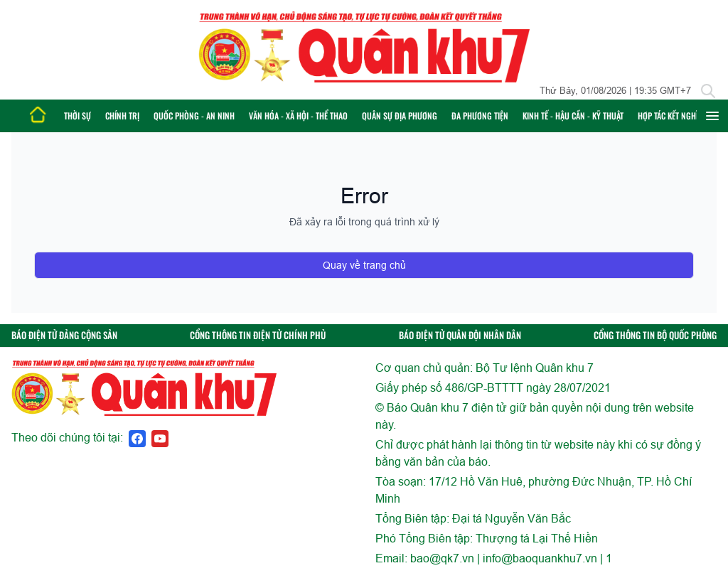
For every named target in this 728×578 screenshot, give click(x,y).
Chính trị (122, 116)
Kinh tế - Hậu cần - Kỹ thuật (573, 116)
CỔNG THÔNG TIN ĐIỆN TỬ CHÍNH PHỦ (258, 335)
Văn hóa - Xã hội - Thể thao (298, 116)
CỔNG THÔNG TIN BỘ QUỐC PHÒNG (655, 335)
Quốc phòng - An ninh (194, 116)
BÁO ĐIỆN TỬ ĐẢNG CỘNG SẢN (64, 335)
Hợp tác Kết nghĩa (670, 116)
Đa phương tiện (480, 116)
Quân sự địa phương (400, 116)
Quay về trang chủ (364, 265)
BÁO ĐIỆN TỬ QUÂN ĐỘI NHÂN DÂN (460, 335)
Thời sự (77, 116)
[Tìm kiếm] (708, 91)
